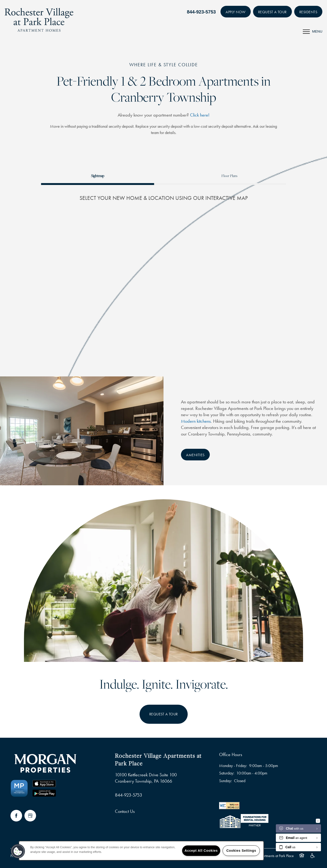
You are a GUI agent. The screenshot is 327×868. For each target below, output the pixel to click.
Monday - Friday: (233, 766)
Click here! (200, 115)
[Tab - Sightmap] (98, 176)
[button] (236, 12)
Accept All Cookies (201, 851)
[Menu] (313, 31)
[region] (141, 851)
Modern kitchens (196, 421)
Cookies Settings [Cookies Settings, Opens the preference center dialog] (241, 851)
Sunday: (225, 781)
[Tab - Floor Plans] (229, 176)
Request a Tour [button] (164, 714)
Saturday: (227, 773)
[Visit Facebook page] (16, 816)
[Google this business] (30, 816)
